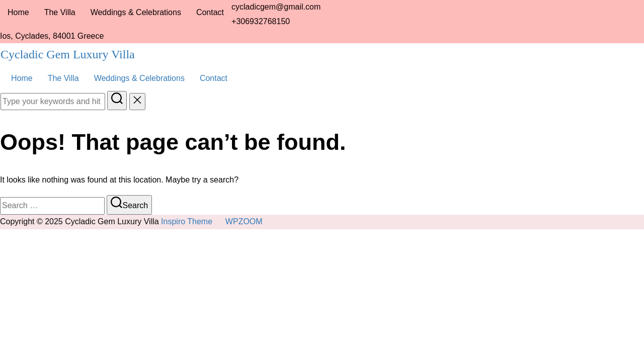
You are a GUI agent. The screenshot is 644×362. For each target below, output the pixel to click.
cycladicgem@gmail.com (276, 7)
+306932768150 (261, 21)
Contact (210, 12)
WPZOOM (244, 221)
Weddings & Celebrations (136, 12)
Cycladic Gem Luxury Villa (68, 54)
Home (18, 12)
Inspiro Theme (187, 221)
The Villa (60, 12)
